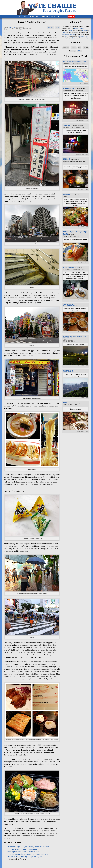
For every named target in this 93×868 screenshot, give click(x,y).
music (71, 30)
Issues (55, 16)
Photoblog (50, 27)
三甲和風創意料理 (69, 305)
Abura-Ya (66, 403)
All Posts (80, 51)
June (11, 27)
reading (77, 28)
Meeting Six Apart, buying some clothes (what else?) (27, 854)
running (82, 28)
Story (23, 16)
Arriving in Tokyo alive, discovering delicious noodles (28, 847)
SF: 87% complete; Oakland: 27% (74, 62)
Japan (57, 27)
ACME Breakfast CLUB (71, 268)
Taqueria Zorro (68, 125)
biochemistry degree (68, 34)
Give (71, 16)
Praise (34, 16)
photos (85, 30)
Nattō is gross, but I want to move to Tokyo (23, 852)
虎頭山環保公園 (68, 371)
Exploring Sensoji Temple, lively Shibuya (23, 849)
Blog (45, 16)
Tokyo (66, 36)
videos (64, 32)
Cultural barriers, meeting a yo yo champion (24, 857)
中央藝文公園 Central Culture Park (74, 337)
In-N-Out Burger (68, 88)
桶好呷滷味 (66, 195)
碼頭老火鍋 (66, 159)
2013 (13, 27)
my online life (84, 38)
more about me (72, 38)
